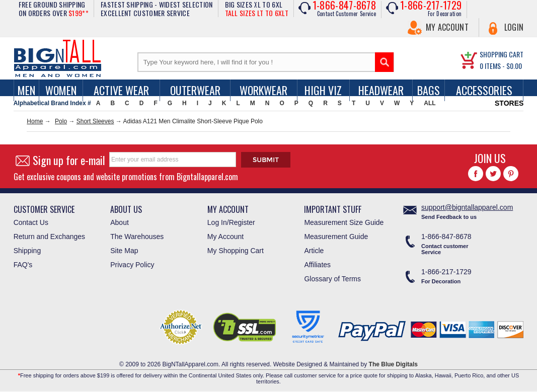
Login (514, 27)
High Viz (323, 90)
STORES (509, 103)
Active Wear (121, 90)
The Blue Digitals (393, 364)
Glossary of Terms (332, 279)
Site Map (124, 251)
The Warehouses (137, 237)
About (120, 222)
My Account (447, 27)
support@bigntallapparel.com (467, 207)
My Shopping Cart (236, 251)
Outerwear (195, 90)
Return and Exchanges (49, 237)
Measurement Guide (336, 237)
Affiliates (317, 265)
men (26, 90)
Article (314, 251)
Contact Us (31, 222)
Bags (429, 90)
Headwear (381, 90)
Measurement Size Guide (344, 222)
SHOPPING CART (502, 54)
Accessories (484, 90)
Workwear (263, 90)
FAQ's (23, 265)
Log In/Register (231, 222)
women (61, 90)
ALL (430, 103)
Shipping (27, 251)
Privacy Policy (132, 265)
